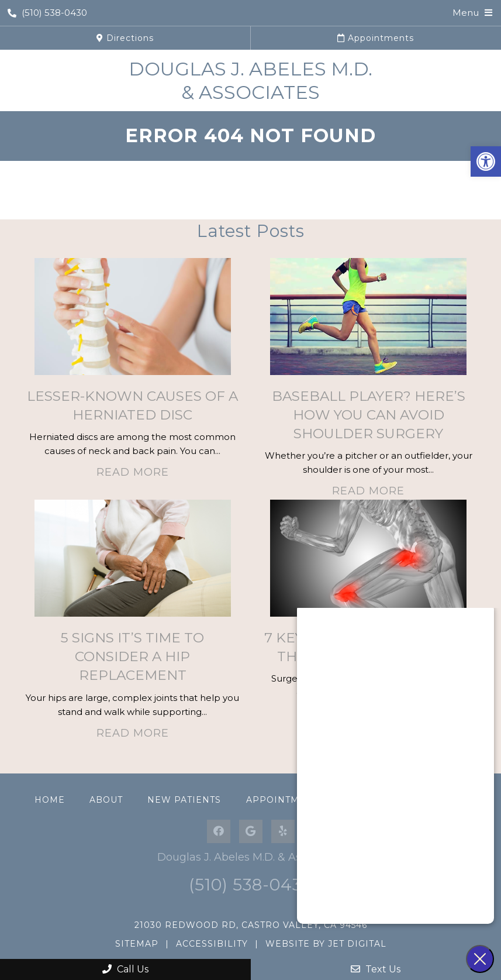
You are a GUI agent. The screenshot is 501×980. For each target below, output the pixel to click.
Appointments (376, 38)
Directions (125, 38)
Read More (133, 472)
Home (50, 800)
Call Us (125, 969)
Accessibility (212, 944)
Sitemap (137, 944)
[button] (486, 161)
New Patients (184, 800)
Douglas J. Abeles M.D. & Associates (250, 80)
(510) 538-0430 (47, 13)
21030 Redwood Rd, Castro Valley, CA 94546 (251, 925)
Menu (466, 13)
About (106, 800)
